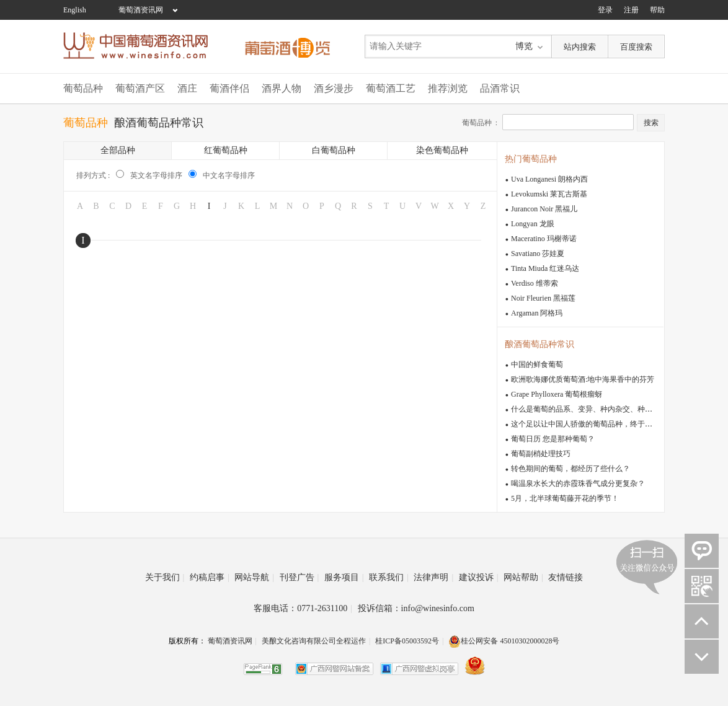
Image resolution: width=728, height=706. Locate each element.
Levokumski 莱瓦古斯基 (549, 194)
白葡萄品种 (334, 150)
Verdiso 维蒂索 (535, 283)
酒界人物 (282, 88)
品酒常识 (500, 88)
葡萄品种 (83, 88)
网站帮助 (523, 577)
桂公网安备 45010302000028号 (504, 641)
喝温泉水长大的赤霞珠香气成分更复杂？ (578, 483)
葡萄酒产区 (140, 88)
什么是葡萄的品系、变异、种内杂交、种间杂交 (589, 409)
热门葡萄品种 (531, 159)
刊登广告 (300, 577)
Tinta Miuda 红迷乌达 (545, 268)
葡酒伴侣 (229, 88)
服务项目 (344, 577)
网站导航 (254, 577)
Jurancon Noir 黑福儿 (544, 209)
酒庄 (187, 88)
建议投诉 (479, 577)
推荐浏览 (448, 88)
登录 (605, 10)
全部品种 (118, 150)
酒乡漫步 (334, 88)
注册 (631, 10)
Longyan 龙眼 (533, 224)
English (75, 10)
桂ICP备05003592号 (407, 641)
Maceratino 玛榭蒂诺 (544, 239)
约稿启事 (210, 577)
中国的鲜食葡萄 (537, 364)
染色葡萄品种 (442, 150)
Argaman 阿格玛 (537, 313)
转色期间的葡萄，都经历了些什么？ (570, 469)
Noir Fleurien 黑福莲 (543, 298)
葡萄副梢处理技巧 (541, 454)
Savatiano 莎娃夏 (538, 254)
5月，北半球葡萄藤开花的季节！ (565, 498)
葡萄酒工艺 (391, 88)
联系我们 (389, 577)
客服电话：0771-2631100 (303, 608)
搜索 (651, 123)
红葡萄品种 (226, 150)
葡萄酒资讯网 (141, 10)
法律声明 (433, 577)
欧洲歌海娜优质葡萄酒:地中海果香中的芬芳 (583, 379)
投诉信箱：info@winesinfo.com (416, 608)
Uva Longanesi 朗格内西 (549, 179)
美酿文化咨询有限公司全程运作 (314, 641)
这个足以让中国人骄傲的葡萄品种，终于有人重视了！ (600, 424)
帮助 (657, 10)
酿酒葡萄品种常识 (159, 123)
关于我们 (165, 577)
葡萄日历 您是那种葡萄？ (553, 439)
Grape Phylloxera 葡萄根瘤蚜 (557, 394)
